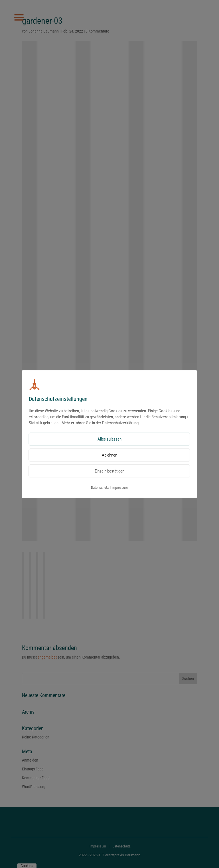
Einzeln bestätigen (109, 471)
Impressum (120, 488)
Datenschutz (100, 488)
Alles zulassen (109, 439)
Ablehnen (109, 455)
